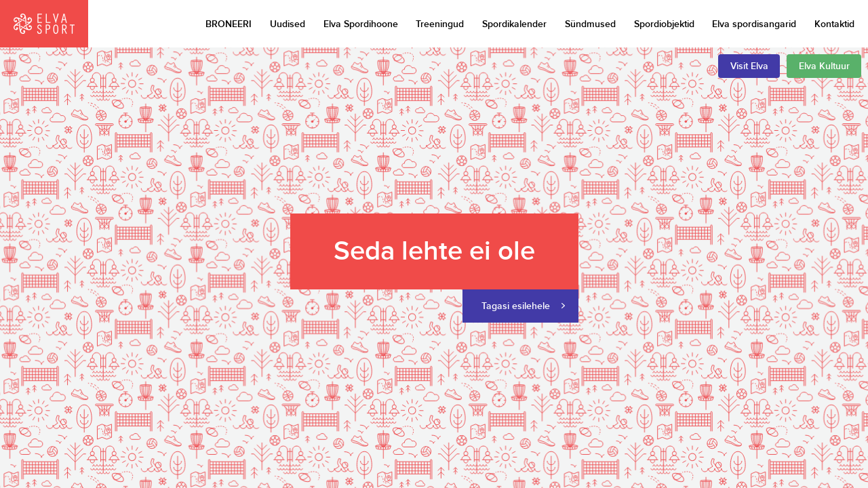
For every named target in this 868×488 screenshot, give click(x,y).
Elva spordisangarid (754, 24)
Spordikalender (514, 24)
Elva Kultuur (824, 66)
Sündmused (590, 24)
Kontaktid (834, 24)
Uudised (288, 24)
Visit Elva (749, 66)
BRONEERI (229, 24)
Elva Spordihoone (361, 24)
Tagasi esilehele (516, 306)
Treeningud (440, 24)
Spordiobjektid (664, 24)
